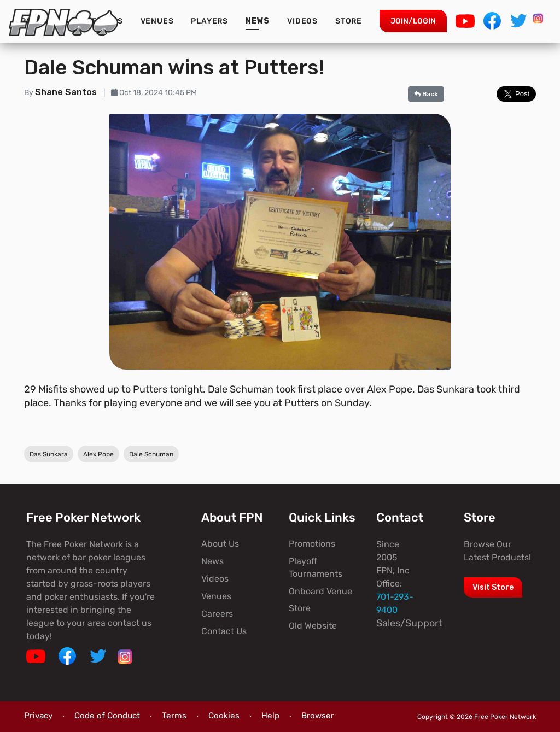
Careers (217, 614)
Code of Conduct (107, 716)
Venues (157, 21)
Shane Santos (67, 92)
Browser (318, 716)
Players (209, 21)
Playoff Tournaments (316, 567)
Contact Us (224, 631)
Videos (302, 21)
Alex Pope (98, 454)
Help (270, 716)
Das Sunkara (49, 454)
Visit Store (493, 587)
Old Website (313, 626)
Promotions (312, 544)
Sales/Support (409, 623)
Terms (174, 716)
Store (349, 21)
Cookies (224, 716)
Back (426, 94)
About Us (220, 544)
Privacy (38, 716)
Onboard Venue (320, 591)
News (258, 21)
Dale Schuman (151, 454)
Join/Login (413, 21)
